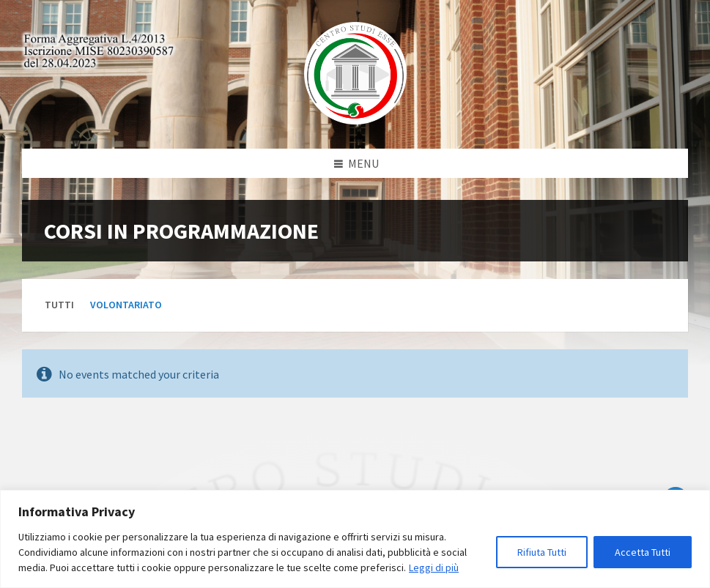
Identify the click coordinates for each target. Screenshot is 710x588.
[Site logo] (355, 120)
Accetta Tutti (643, 552)
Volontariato (126, 305)
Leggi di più (434, 567)
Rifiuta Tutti (542, 552)
